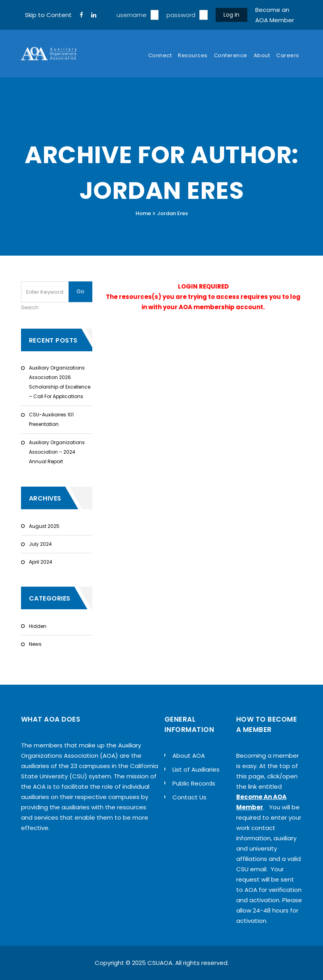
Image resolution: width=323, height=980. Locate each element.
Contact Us (189, 797)
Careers (288, 55)
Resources (193, 55)
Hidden (38, 626)
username (132, 15)
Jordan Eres (172, 213)
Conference (231, 55)
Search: (30, 307)
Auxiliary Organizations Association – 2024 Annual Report (57, 452)
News (35, 644)
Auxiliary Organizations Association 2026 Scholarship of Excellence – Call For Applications (60, 382)
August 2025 (44, 526)
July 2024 (40, 544)
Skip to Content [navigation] (48, 15)
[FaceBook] (81, 15)
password (181, 15)
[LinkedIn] (94, 15)
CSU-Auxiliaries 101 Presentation (51, 419)
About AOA (189, 756)
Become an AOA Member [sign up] (275, 15)
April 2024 (41, 562)
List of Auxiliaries (196, 769)
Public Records (194, 783)
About (262, 55)
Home (143, 213)
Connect (160, 55)
